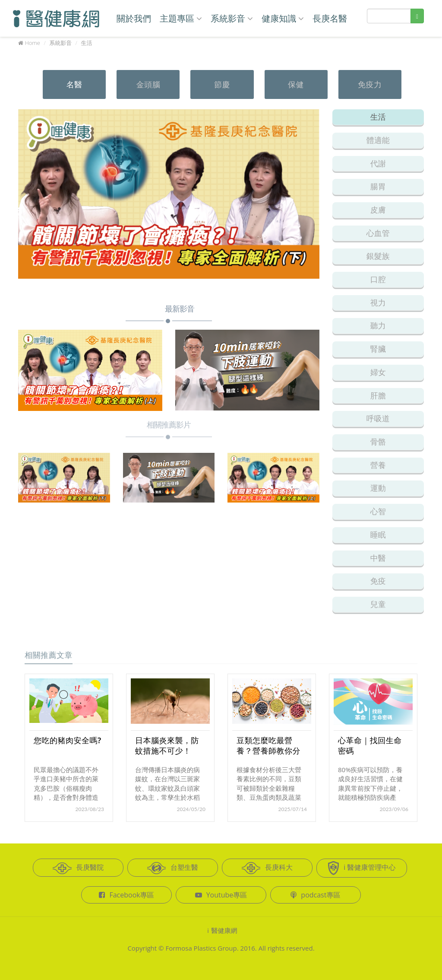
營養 (378, 465)
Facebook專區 (126, 895)
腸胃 (378, 186)
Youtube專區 (221, 895)
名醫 (74, 84)
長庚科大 (267, 868)
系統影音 (232, 18)
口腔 (378, 279)
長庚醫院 (78, 868)
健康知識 (283, 18)
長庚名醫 (330, 18)
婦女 (378, 372)
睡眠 (378, 535)
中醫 (378, 558)
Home (32, 43)
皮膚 (378, 210)
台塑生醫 (173, 868)
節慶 (222, 84)
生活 (378, 117)
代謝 (378, 163)
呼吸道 (378, 418)
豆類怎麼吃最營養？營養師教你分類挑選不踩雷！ (268, 751)
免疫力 (370, 84)
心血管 (378, 233)
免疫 (378, 581)
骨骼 (378, 442)
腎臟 (378, 349)
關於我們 (134, 18)
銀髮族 (378, 256)
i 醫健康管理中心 (361, 868)
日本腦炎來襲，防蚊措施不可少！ (167, 745)
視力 (378, 302)
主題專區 (181, 18)
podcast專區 (315, 895)
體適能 (378, 140)
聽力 (378, 325)
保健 (296, 84)
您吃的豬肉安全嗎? (68, 740)
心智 (378, 511)
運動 (378, 488)
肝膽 (378, 395)
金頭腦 (148, 84)
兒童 (378, 604)
